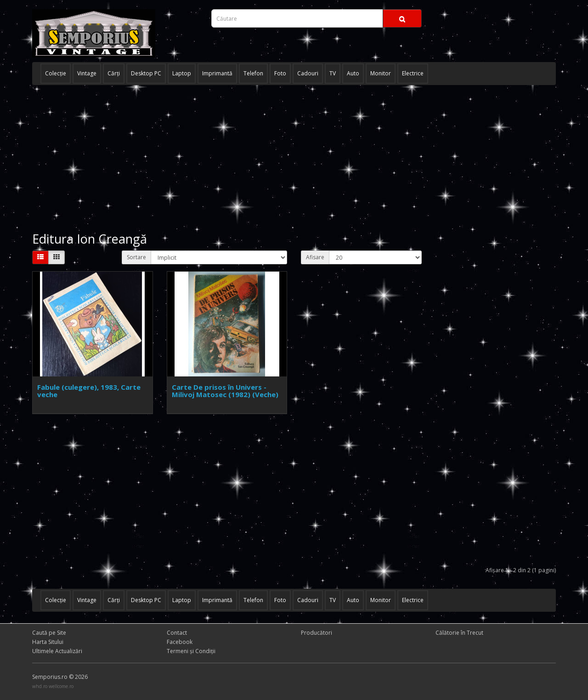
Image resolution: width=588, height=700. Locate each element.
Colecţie (56, 73)
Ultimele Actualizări (57, 651)
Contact (177, 633)
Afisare (315, 257)
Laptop (182, 73)
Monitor (381, 73)
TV (333, 73)
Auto (353, 73)
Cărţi (114, 73)
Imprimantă (217, 73)
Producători (317, 633)
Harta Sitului (48, 642)
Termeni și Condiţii (191, 651)
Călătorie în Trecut (459, 633)
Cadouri (308, 73)
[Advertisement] (294, 159)
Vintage (87, 73)
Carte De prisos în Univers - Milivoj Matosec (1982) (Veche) (225, 391)
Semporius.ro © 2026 (60, 677)
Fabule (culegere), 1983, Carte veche (89, 391)
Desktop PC (146, 73)
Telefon (253, 73)
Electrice (413, 73)
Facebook (180, 642)
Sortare (136, 257)
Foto (280, 73)
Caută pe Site (49, 633)
